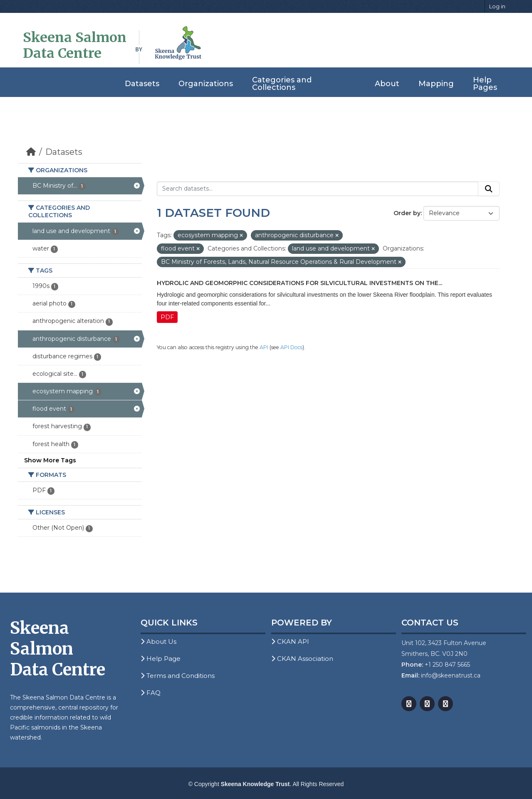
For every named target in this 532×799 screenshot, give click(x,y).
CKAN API (290, 641)
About (387, 84)
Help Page (161, 659)
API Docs (291, 347)
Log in (497, 6)
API (264, 347)
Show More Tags (50, 460)
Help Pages (485, 84)
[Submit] (489, 189)
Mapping (436, 84)
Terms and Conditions (178, 676)
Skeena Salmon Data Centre (75, 45)
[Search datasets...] (318, 189)
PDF (167, 317)
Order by (407, 213)
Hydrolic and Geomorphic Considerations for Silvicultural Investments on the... (299, 283)
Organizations (206, 84)
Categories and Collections (282, 84)
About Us (158, 641)
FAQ (151, 693)
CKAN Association (302, 659)
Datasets (142, 84)
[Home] (31, 152)
